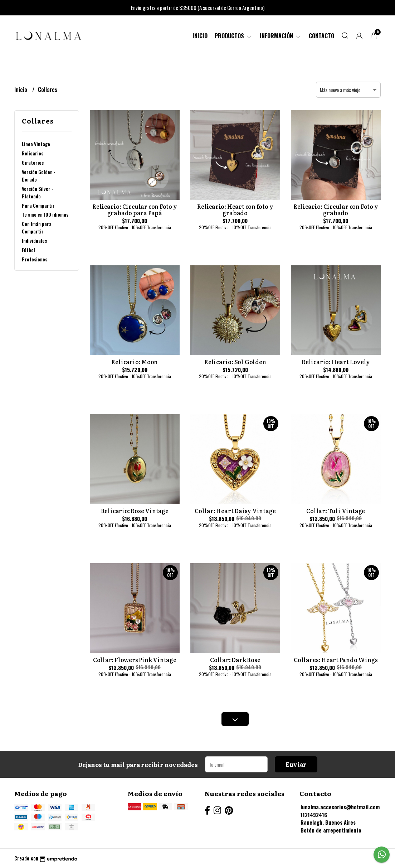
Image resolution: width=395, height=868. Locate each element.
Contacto (321, 36)
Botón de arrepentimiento (331, 830)
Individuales (34, 240)
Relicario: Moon (135, 362)
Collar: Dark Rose (235, 660)
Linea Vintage (36, 144)
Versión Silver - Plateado (38, 192)
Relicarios (33, 153)
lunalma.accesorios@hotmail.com (340, 807)
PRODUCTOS (234, 36)
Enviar (296, 764)
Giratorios (33, 162)
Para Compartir (38, 205)
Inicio (200, 36)
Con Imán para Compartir (37, 227)
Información (281, 36)
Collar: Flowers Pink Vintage (135, 660)
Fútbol (28, 250)
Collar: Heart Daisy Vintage (235, 511)
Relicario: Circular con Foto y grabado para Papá (135, 209)
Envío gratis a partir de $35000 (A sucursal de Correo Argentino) (198, 8)
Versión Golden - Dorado (39, 175)
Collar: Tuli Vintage (336, 511)
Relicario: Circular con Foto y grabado (336, 209)
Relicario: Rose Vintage (135, 511)
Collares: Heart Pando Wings (336, 660)
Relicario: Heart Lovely (336, 362)
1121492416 (314, 815)
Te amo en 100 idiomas (45, 214)
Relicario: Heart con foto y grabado (235, 209)
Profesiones (35, 259)
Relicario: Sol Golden (235, 362)
